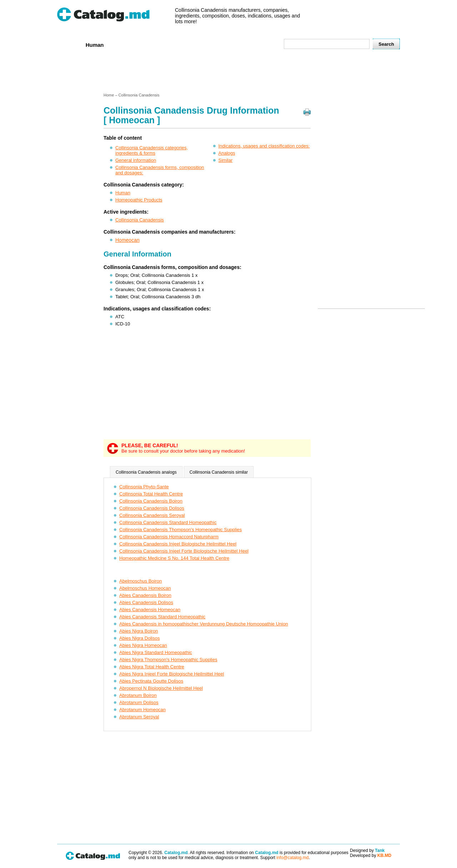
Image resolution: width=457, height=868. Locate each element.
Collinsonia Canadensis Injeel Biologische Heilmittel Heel (178, 544)
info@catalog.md (292, 858)
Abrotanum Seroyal (139, 717)
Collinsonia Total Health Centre (151, 494)
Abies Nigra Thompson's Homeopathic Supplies (168, 660)
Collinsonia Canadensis (140, 220)
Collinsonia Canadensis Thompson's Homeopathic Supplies (180, 530)
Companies (160, 44)
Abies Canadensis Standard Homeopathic (162, 617)
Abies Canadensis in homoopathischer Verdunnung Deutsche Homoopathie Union (204, 624)
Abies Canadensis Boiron (145, 595)
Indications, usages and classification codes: (264, 146)
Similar (226, 160)
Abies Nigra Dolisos (139, 638)
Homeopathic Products (139, 200)
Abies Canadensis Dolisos (146, 602)
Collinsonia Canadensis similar (219, 472)
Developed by (371, 855)
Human (95, 45)
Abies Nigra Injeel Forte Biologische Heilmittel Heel (172, 674)
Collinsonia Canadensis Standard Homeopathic (168, 522)
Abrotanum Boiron (138, 695)
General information (136, 160)
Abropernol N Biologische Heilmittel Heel (161, 688)
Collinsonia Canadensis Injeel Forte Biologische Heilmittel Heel (184, 551)
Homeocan (127, 240)
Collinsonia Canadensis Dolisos (152, 508)
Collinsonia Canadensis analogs (146, 472)
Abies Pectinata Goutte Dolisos (151, 681)
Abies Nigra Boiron (139, 631)
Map (262, 44)
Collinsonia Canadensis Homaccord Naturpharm (169, 537)
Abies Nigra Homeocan (143, 645)
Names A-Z (235, 44)
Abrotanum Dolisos (139, 702)
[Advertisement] (228, 73)
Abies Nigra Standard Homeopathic (156, 652)
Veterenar (125, 44)
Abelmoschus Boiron (140, 581)
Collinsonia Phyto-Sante (144, 487)
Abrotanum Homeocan (142, 710)
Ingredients (198, 44)
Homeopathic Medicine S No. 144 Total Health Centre (174, 558)
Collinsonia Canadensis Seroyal (152, 515)
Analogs (227, 153)
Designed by (367, 850)
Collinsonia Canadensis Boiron (151, 501)
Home (69, 44)
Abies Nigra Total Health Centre (152, 667)
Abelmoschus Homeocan (145, 588)
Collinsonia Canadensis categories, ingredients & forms (152, 150)
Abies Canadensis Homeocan (150, 610)
